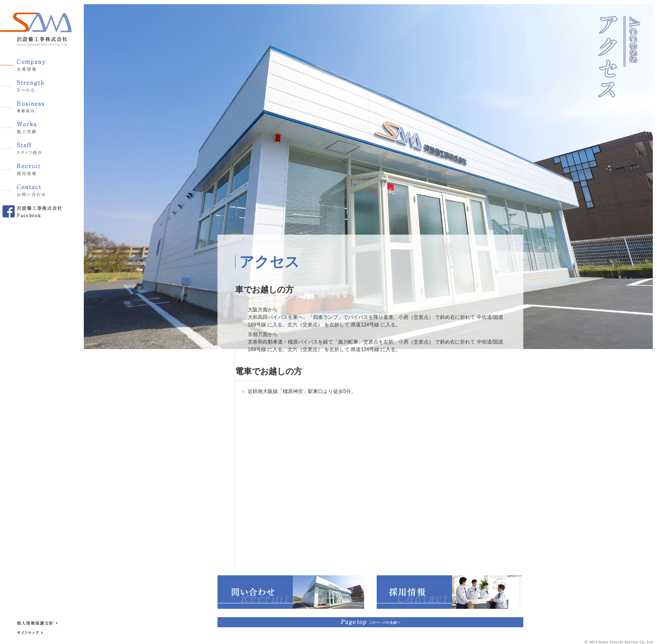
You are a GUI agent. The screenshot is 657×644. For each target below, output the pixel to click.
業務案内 (31, 105)
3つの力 (31, 84)
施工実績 (31, 126)
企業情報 (31, 63)
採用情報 (31, 168)
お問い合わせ (31, 189)
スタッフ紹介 (31, 147)
